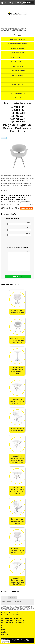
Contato (4, 632)
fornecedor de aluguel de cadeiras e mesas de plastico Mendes (17, 491)
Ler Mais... (5, 190)
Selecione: (5, 597)
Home (3, 626)
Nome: (19, 223)
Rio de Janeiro (13, 597)
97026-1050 (27, 4)
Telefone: (19, 235)
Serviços (17, 35)
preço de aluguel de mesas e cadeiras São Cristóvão (17, 340)
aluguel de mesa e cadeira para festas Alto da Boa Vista (17, 551)
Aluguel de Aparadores (17, 39)
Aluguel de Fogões (17, 57)
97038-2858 (26, 2)
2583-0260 (7, 2)
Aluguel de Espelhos (17, 53)
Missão (3, 629)
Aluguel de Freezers (17, 66)
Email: (19, 229)
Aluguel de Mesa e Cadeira (17, 80)
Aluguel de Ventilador (17, 94)
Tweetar (4, 138)
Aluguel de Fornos (17, 62)
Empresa (4, 628)
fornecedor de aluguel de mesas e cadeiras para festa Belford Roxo (17, 581)
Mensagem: (19, 261)
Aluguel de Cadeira (17, 48)
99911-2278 (17, 4)
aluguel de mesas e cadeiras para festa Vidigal (17, 521)
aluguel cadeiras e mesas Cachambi (17, 430)
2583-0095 (16, 2)
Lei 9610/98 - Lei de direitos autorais (21, 609)
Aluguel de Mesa (17, 75)
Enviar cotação (18, 277)
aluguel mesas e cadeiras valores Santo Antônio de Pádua (17, 371)
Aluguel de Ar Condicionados (17, 44)
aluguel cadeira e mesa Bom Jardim (17, 312)
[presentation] (18, 242)
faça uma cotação (27, 208)
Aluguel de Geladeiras (17, 71)
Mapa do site (5, 634)
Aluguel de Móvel (17, 85)
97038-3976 (7, 4)
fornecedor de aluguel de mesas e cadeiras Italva (17, 401)
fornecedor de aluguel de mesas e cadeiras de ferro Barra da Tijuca (17, 459)
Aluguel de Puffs (17, 89)
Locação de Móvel (17, 98)
